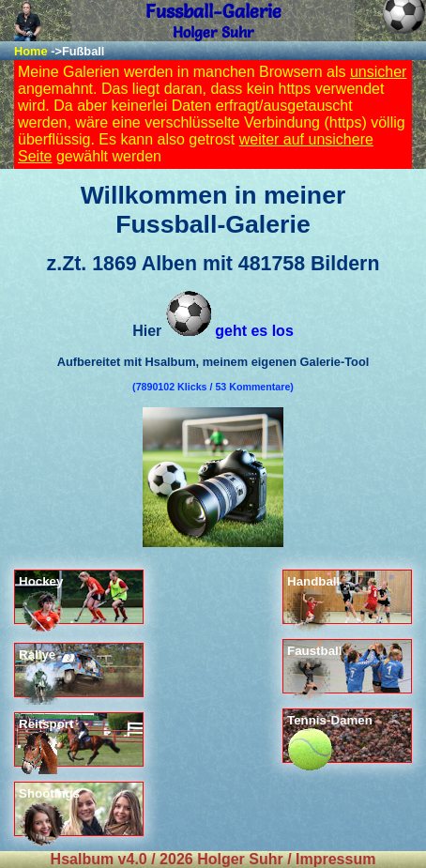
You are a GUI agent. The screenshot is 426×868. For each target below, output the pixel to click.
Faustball (315, 669)
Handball (313, 599)
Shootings (49, 811)
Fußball (84, 51)
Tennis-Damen (330, 738)
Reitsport (46, 742)
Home (31, 51)
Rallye (40, 672)
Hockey (42, 599)
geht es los (230, 331)
